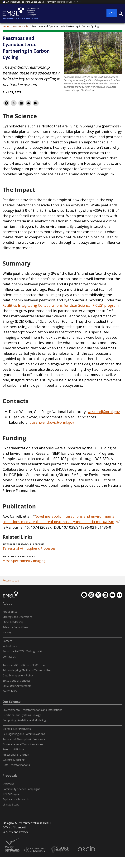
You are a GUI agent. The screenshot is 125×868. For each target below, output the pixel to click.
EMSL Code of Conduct (16, 681)
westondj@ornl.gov (104, 412)
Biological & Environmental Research (25, 823)
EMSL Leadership (13, 622)
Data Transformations (16, 765)
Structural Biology (14, 749)
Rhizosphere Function (16, 755)
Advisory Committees (15, 627)
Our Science (12, 702)
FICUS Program (12, 794)
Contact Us (9, 657)
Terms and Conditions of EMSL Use (24, 665)
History (7, 632)
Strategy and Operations (17, 617)
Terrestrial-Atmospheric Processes (29, 548)
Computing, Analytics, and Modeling (24, 720)
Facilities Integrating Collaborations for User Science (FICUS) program (61, 305)
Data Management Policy (18, 675)
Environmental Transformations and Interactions (32, 710)
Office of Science (13, 827)
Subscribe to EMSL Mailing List (21, 651)
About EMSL (10, 612)
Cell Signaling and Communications (24, 734)
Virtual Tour (10, 646)
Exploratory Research (16, 799)
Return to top (11, 580)
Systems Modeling (14, 760)
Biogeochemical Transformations (23, 744)
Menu (112, 13)
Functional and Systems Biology (22, 715)
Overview (8, 784)
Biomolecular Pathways (17, 729)
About (7, 603)
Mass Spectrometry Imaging (24, 561)
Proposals (10, 776)
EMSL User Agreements (17, 686)
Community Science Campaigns (21, 789)
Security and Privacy (15, 832)
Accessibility (10, 691)
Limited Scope (11, 805)
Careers (7, 641)
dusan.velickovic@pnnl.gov (52, 422)
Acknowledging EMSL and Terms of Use (27, 670)
